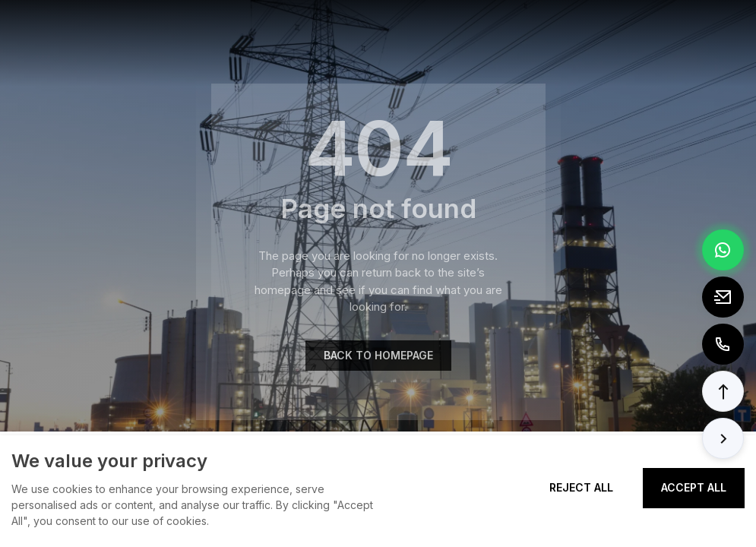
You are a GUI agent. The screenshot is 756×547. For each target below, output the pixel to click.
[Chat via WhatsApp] (723, 250)
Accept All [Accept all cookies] (694, 487)
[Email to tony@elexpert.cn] (723, 297)
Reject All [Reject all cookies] (581, 487)
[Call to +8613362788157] (723, 344)
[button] (723, 391)
